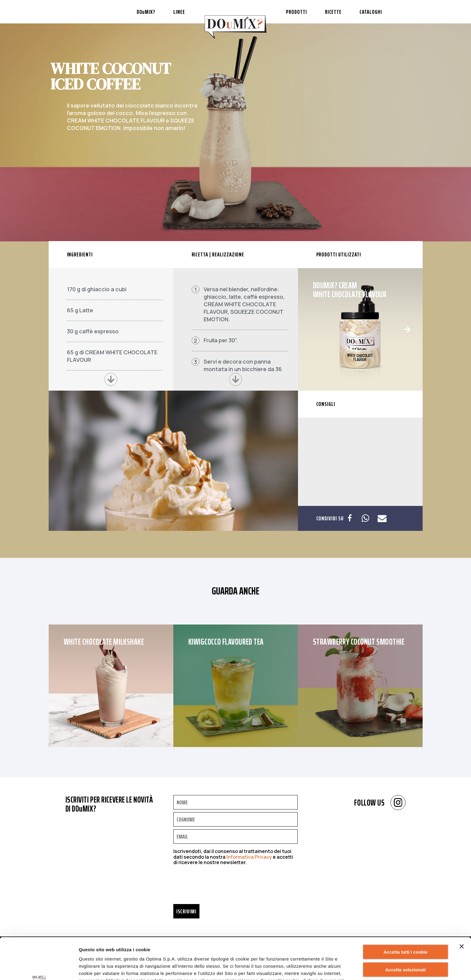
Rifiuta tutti (405, 948)
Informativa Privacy (249, 857)
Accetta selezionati (405, 931)
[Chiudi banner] (462, 907)
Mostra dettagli (305, 968)
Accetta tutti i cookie (406, 913)
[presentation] (219, 886)
